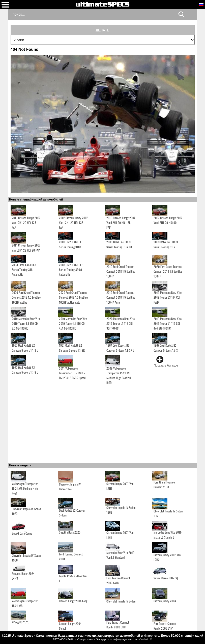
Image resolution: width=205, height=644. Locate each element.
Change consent (85, 639)
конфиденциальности (124, 639)
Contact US (146, 639)
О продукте (103, 639)
